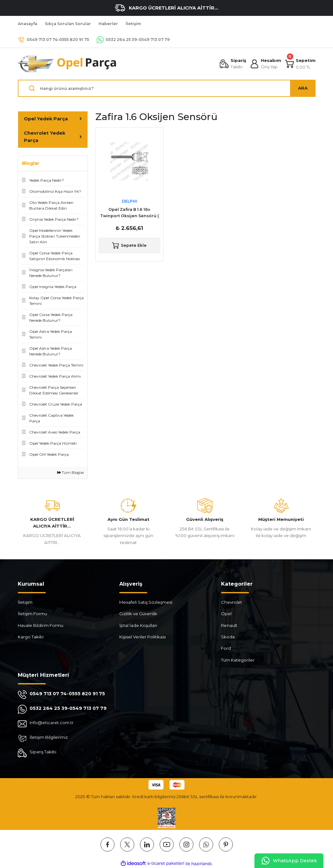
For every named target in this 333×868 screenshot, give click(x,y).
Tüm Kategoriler (238, 660)
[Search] (167, 88)
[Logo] (67, 64)
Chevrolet (232, 602)
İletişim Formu (32, 614)
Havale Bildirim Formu (41, 625)
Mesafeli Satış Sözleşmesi (146, 602)
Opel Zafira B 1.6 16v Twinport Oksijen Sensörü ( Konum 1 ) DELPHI (129, 213)
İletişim (25, 602)
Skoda (228, 637)
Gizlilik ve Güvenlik (138, 614)
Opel (226, 614)
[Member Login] (266, 64)
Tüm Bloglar (71, 473)
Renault (229, 625)
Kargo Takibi (31, 637)
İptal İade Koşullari (138, 625)
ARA (303, 88)
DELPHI (129, 201)
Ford (226, 648)
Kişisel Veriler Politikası (142, 637)
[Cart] (300, 64)
